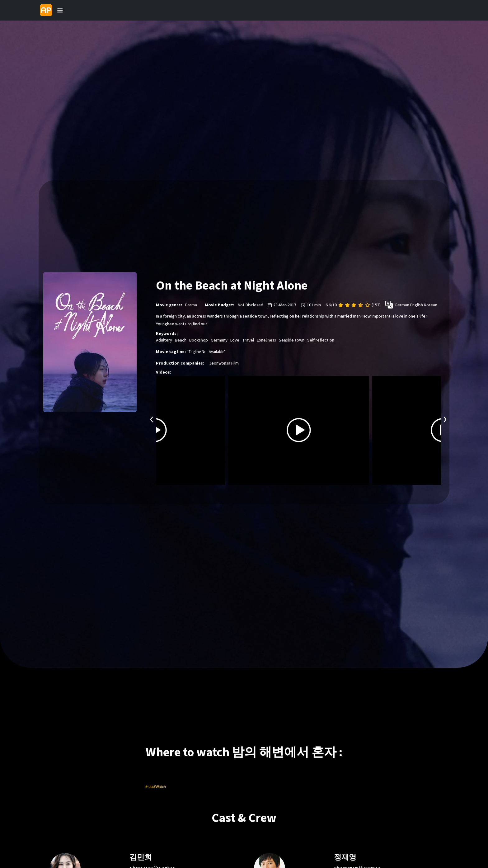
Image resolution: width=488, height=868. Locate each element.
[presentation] (152, 419)
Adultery (164, 340)
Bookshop (199, 340)
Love (235, 340)
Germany (219, 340)
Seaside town (292, 340)
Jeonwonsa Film (224, 363)
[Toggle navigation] (60, 10)
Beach (181, 340)
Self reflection (321, 340)
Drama (191, 305)
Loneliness (266, 340)
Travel (248, 340)
